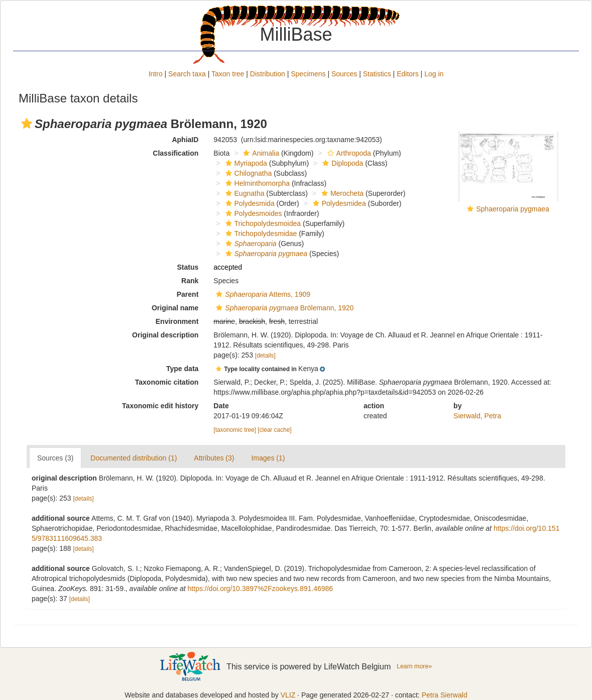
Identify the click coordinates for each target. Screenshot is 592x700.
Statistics (377, 74)
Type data (182, 369)
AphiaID (185, 140)
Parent (188, 294)
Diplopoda (341, 163)
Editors (408, 74)
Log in (434, 74)
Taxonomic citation (167, 382)
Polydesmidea (338, 203)
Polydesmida (249, 203)
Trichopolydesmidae (260, 234)
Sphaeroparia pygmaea (513, 209)
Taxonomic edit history (160, 406)
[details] (265, 356)
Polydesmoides (253, 213)
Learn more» (414, 666)
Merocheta (341, 193)
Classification (175, 153)
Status (188, 267)
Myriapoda (245, 163)
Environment (177, 321)
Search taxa (187, 74)
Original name (175, 308)
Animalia (260, 153)
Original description (165, 335)
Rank (190, 281)
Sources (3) (55, 458)
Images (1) (268, 458)
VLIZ (288, 695)
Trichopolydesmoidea (262, 223)
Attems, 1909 (262, 294)
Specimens (308, 74)
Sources (344, 74)
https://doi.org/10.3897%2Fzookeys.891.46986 (261, 589)
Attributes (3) (214, 458)
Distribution (268, 74)
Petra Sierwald (445, 695)
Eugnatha (244, 193)
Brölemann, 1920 (283, 308)
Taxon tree (228, 74)
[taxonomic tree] (235, 430)
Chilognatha (248, 173)
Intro (156, 74)
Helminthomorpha (257, 183)
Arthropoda (348, 153)
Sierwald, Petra (477, 416)
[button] (27, 124)
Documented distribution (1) (134, 458)
